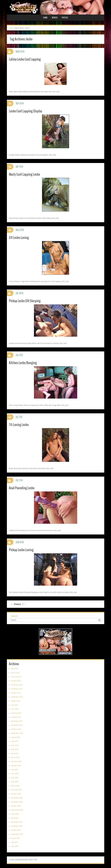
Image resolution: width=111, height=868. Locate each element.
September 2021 (17, 697)
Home (45, 18)
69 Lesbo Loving (19, 238)
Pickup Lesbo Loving (21, 550)
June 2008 (15, 814)
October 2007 (16, 830)
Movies (55, 18)
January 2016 (16, 766)
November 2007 (17, 826)
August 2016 (16, 737)
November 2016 (17, 725)
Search (14, 616)
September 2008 (17, 810)
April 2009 (15, 782)
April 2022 (15, 669)
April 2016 (15, 753)
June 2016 (15, 745)
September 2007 (17, 834)
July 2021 (15, 705)
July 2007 (15, 842)
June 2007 (15, 846)
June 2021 (15, 709)
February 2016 (16, 762)
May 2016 (15, 749)
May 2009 (15, 778)
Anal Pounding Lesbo (22, 488)
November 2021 (17, 689)
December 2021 (17, 685)
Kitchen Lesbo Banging (23, 363)
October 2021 (16, 693)
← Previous (16, 604)
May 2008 (15, 818)
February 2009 (16, 790)
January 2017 (16, 717)
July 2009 (15, 770)
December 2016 (17, 721)
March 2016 (15, 757)
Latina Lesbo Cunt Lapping (25, 59)
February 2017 (16, 713)
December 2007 (17, 822)
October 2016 (16, 729)
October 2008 (16, 806)
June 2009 (15, 774)
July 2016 (15, 741)
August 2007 (16, 838)
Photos (65, 18)
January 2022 (16, 681)
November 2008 (17, 802)
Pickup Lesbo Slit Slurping (25, 301)
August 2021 (16, 701)
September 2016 (17, 733)
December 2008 (17, 798)
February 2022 (16, 677)
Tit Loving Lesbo (19, 425)
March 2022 (15, 673)
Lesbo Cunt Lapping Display (26, 111)
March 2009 (15, 786)
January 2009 (16, 794)
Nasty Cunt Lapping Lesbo (24, 174)
